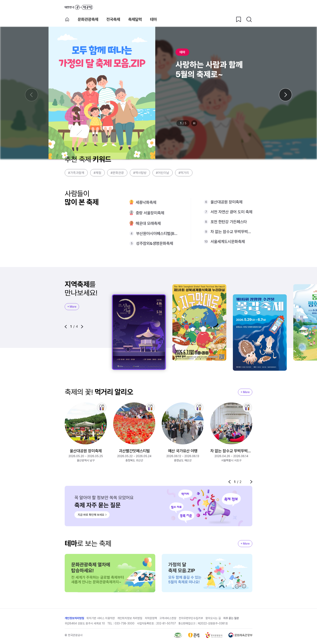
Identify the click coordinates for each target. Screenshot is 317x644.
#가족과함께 (76, 173)
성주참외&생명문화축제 (155, 243)
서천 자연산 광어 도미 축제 (231, 212)
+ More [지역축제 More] (72, 307)
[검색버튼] (249, 19)
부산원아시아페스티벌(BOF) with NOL (157, 234)
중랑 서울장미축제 (150, 213)
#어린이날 (163, 173)
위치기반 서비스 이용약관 (101, 618)
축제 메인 (67, 19)
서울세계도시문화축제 (228, 242)
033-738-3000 (125, 623)
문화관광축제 (88, 19)
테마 (153, 19)
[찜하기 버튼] (239, 19)
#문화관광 (117, 173)
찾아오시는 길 (213, 618)
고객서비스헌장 (168, 618)
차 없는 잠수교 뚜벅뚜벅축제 (231, 232)
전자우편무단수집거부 (191, 618)
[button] (66, 327)
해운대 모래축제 (148, 223)
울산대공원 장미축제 (226, 202)
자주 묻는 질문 (231, 618)
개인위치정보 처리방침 (130, 618)
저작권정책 (151, 618)
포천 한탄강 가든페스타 (229, 222)
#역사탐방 (140, 173)
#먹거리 (184, 173)
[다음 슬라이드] (285, 95)
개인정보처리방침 (74, 618)
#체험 (97, 173)
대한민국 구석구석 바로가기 (79, 7)
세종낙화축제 (146, 202)
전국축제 (113, 19)
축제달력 (135, 19)
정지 (194, 123)
